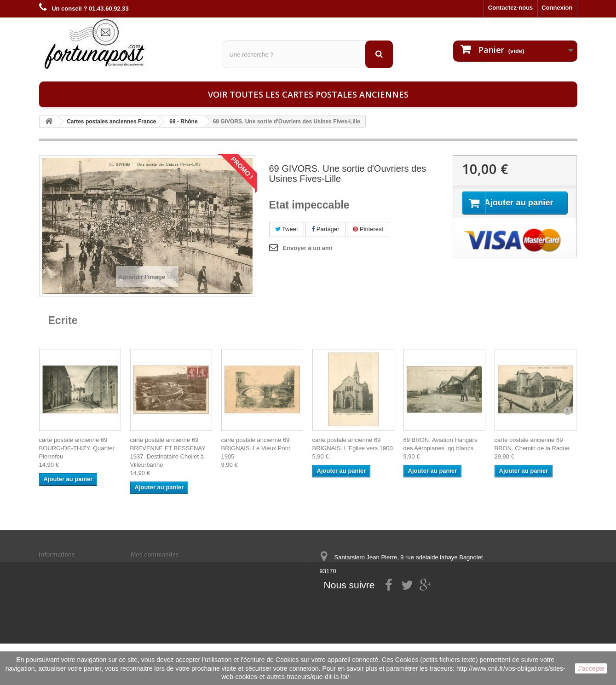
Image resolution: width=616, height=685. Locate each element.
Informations (57, 554)
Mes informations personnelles (175, 566)
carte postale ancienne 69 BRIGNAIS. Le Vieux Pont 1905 (256, 448)
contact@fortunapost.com (390, 605)
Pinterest (368, 229)
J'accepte (591, 668)
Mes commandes (155, 554)
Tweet (287, 229)
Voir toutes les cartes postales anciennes (308, 94)
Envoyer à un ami (308, 248)
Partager (325, 229)
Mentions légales (63, 566)
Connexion (557, 8)
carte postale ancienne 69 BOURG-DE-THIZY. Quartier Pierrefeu (77, 448)
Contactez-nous (511, 8)
